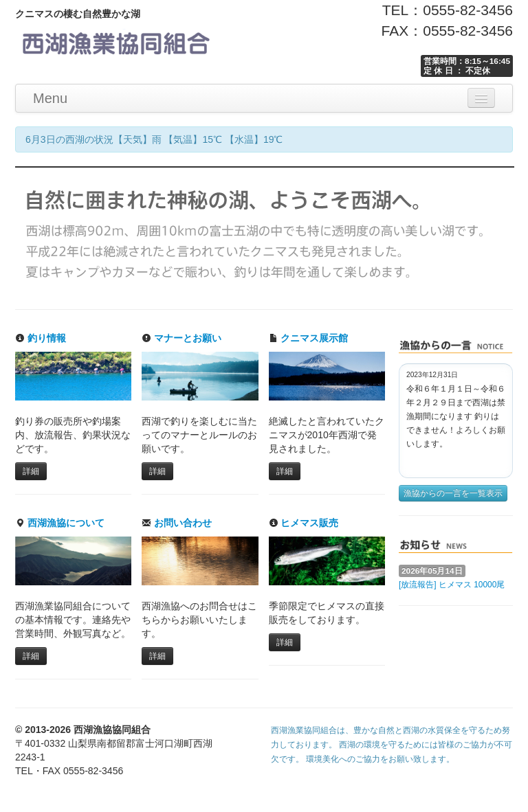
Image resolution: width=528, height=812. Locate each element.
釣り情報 (41, 338)
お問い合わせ (177, 523)
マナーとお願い (181, 338)
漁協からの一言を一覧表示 (453, 493)
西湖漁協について (60, 523)
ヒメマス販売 (304, 523)
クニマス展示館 (309, 338)
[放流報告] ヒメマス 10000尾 (452, 585)
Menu (50, 98)
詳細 (31, 471)
